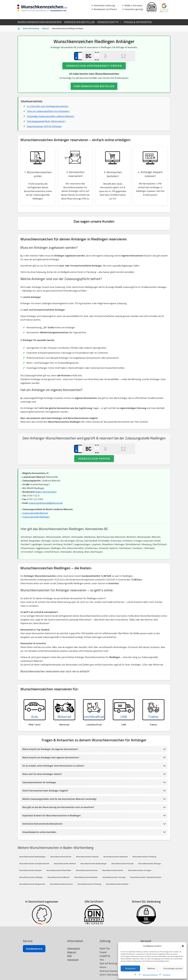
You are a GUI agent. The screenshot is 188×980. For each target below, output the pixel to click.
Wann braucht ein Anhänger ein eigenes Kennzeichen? (50, 764)
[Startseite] (19, 29)
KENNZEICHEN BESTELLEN (79, 22)
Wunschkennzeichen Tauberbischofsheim (146, 892)
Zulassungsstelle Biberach (35, 526)
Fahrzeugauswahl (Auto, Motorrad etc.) (46, 127)
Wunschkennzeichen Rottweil (122, 879)
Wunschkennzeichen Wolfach (65, 879)
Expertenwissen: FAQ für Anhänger (44, 132)
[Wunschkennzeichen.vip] (46, 8)
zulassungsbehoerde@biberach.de (46, 516)
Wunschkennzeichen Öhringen (150, 879)
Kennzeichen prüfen (94, 472)
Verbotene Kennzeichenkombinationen (42, 839)
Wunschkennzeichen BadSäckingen (32, 872)
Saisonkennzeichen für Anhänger (39, 797)
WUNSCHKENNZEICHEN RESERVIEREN (40, 22)
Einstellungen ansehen (173, 968)
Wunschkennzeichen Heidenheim (116, 872)
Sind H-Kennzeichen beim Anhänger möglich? (45, 805)
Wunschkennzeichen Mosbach (117, 899)
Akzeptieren (130, 968)
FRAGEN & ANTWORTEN (138, 22)
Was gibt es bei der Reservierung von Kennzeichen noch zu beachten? (58, 822)
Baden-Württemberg (31, 28)
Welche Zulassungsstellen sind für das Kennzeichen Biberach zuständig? (60, 814)
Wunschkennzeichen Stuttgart (140, 885)
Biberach (46, 28)
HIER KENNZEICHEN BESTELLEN (94, 92)
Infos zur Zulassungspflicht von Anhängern (48, 117)
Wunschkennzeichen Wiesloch (31, 885)
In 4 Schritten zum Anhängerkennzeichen (48, 112)
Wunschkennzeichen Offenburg (144, 872)
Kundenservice (34, 970)
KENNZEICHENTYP (108, 22)
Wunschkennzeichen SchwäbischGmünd (34, 879)
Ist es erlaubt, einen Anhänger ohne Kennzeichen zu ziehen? (53, 780)
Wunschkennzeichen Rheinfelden (59, 885)
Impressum (167, 975)
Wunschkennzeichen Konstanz (61, 899)
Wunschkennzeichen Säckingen (31, 892)
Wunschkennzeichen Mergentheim (32, 899)
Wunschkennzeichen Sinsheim (87, 872)
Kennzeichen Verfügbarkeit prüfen (94, 72)
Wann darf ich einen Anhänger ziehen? (42, 789)
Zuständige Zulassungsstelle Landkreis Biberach (51, 122)
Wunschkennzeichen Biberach (58, 892)
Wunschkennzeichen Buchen (61, 872)
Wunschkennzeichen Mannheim (86, 892)
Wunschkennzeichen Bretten (87, 885)
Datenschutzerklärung (150, 975)
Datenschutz (74, 970)
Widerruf (72, 974)
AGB (69, 977)
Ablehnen (151, 968)
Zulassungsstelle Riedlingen (36, 530)
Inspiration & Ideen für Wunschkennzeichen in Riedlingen (52, 830)
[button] (183, 946)
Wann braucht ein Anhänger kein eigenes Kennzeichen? (51, 772)
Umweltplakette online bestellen (39, 847)
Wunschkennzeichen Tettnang (114, 892)
